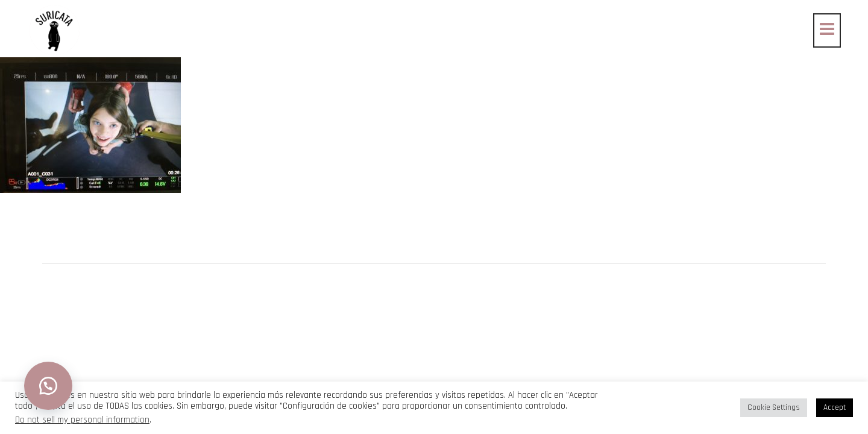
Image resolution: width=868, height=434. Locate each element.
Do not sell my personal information (82, 420)
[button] (48, 386)
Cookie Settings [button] (774, 407)
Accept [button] (835, 407)
